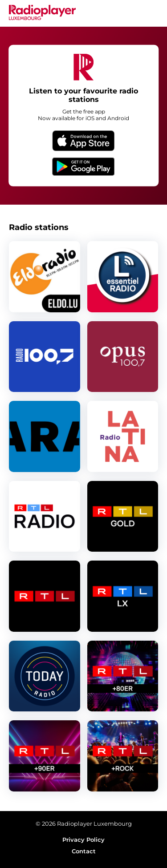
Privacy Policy (83, 840)
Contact (84, 851)
